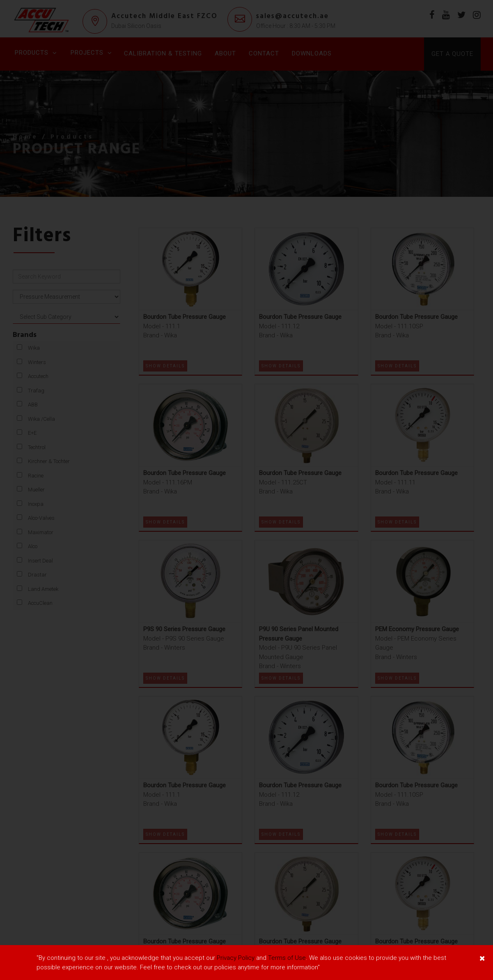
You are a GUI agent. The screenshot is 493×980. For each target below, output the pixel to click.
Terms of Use (287, 958)
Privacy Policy (236, 958)
